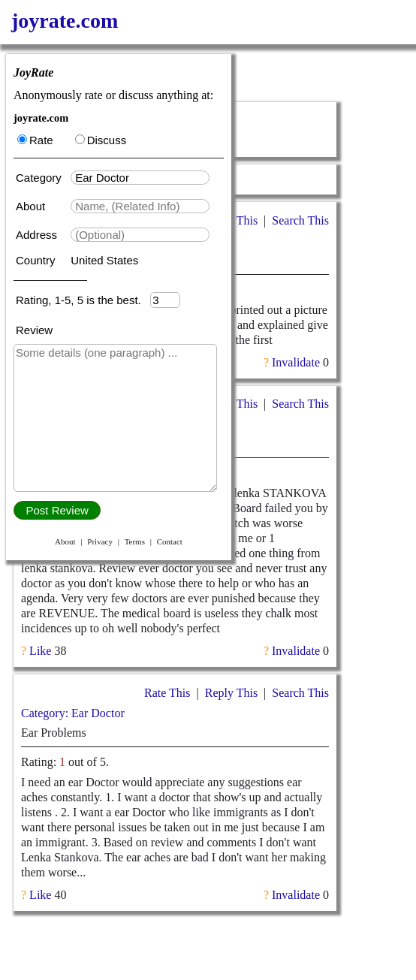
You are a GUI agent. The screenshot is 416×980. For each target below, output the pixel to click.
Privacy (100, 541)
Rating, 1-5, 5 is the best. (83, 300)
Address (38, 235)
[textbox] (140, 178)
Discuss (101, 140)
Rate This (167, 693)
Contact (170, 541)
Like (40, 651)
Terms (135, 541)
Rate (35, 140)
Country (37, 260)
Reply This (231, 693)
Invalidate (296, 362)
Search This (300, 220)
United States (104, 260)
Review (34, 330)
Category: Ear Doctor (73, 713)
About (32, 206)
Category (42, 178)
